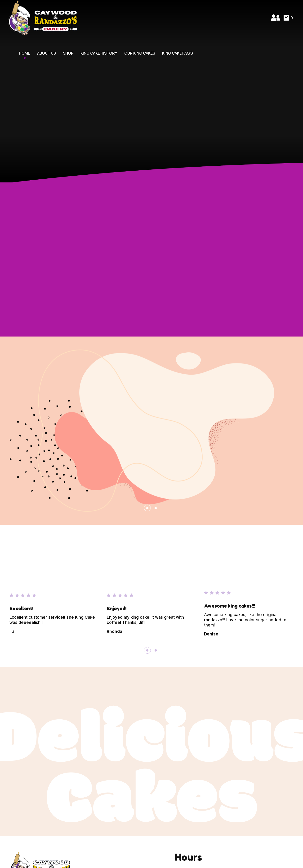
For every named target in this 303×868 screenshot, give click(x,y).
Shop (68, 53)
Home (25, 53)
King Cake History (99, 53)
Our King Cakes (140, 53)
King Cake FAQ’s (178, 53)
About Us (47, 53)
